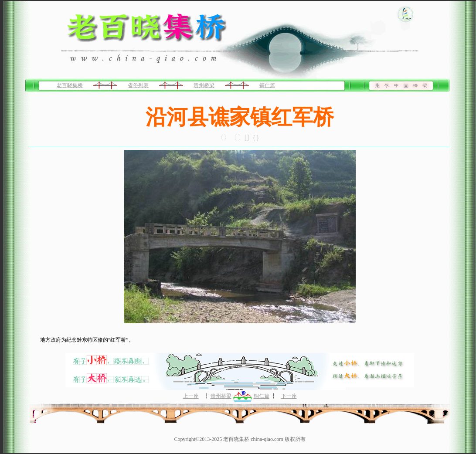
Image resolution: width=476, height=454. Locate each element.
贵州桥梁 (204, 85)
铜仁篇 (267, 85)
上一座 (191, 396)
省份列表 (138, 85)
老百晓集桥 (70, 85)
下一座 (289, 396)
